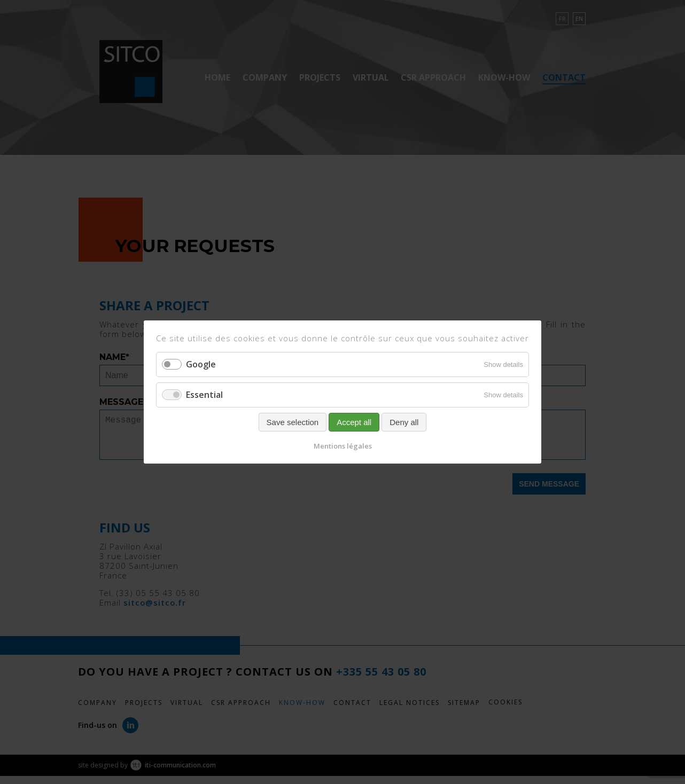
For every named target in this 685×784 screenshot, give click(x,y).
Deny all (404, 422)
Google (201, 364)
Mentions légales (343, 446)
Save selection (293, 422)
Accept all (354, 422)
